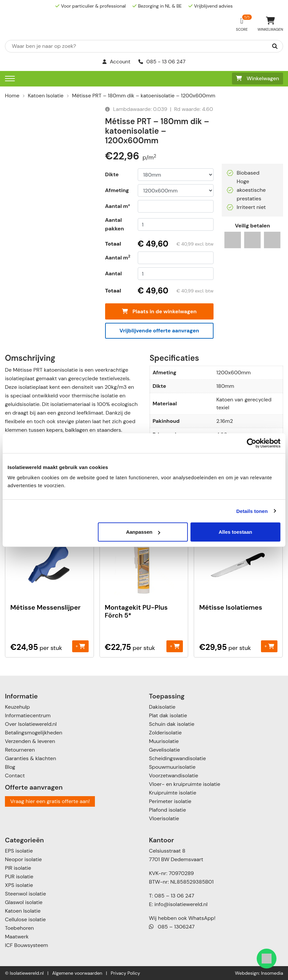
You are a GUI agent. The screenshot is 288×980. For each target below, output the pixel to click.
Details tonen (252, 511)
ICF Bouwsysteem (27, 945)
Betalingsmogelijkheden (34, 733)
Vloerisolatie (164, 818)
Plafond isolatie (167, 810)
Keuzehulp (17, 707)
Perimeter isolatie (170, 801)
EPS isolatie (19, 851)
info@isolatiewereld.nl (181, 904)
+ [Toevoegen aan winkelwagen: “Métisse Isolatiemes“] (269, 646)
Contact (15, 776)
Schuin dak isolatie (172, 724)
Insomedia (272, 973)
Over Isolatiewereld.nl (31, 724)
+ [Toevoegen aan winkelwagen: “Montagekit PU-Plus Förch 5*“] (175, 646)
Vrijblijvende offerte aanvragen (159, 331)
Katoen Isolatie (46, 96)
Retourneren (20, 750)
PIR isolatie (18, 868)
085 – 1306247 (172, 927)
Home (12, 96)
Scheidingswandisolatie (177, 758)
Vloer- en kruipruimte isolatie (185, 784)
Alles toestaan (236, 532)
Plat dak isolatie (168, 715)
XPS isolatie (19, 885)
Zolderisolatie (165, 733)
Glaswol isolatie (24, 902)
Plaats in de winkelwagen (159, 311)
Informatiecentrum (28, 715)
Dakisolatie (162, 707)
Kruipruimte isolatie (173, 793)
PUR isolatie (19, 877)
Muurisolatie (164, 741)
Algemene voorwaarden (77, 973)
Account (116, 62)
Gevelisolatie (164, 750)
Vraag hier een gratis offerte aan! (50, 801)
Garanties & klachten (30, 758)
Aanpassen (143, 532)
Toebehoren (19, 928)
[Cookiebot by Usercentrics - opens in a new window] (252, 443)
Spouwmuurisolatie (172, 767)
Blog (10, 767)
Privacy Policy (125, 973)
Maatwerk (17, 937)
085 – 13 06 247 (174, 896)
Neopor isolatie (23, 859)
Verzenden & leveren (30, 741)
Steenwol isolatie (26, 894)
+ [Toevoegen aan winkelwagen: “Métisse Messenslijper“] (80, 646)
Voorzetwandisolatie (173, 776)
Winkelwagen (258, 78)
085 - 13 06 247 (162, 62)
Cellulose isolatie (25, 919)
